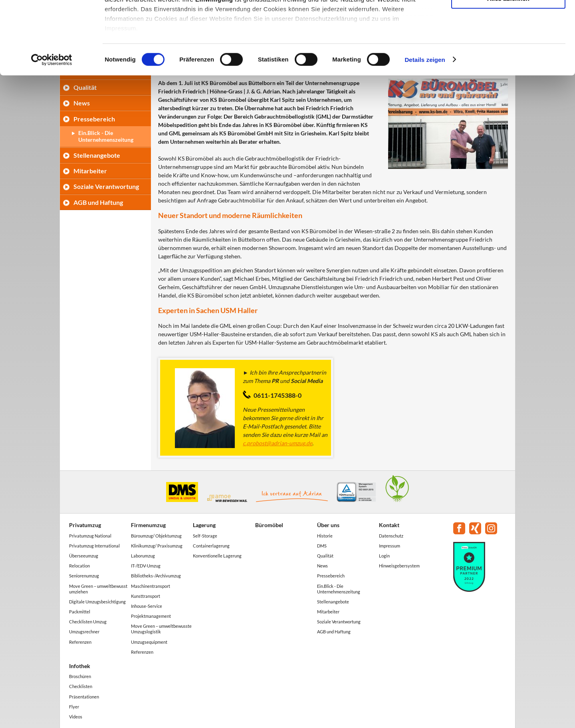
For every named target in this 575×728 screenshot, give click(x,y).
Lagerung (204, 525)
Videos (76, 717)
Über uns (328, 525)
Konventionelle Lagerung (217, 556)
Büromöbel (269, 525)
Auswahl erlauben (508, 43)
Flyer (74, 707)
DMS (322, 546)
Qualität (325, 556)
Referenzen (80, 642)
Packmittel (80, 612)
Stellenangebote (97, 155)
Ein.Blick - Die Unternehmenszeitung (339, 589)
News (322, 566)
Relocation (79, 566)
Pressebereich (331, 576)
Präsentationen (84, 697)
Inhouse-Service (147, 606)
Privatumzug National (90, 536)
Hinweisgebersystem (399, 566)
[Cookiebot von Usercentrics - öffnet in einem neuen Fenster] (52, 128)
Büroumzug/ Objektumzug (156, 536)
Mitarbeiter (90, 171)
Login (384, 556)
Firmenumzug (148, 525)
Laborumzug (143, 556)
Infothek (80, 666)
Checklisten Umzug (88, 622)
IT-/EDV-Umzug (146, 566)
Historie (325, 536)
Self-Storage (205, 536)
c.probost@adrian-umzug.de (278, 443)
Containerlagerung (211, 546)
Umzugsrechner (84, 632)
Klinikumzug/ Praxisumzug (157, 546)
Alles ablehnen (508, 66)
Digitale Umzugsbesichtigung (97, 602)
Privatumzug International (94, 546)
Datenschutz (391, 536)
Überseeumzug (84, 556)
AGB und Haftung (98, 202)
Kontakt (389, 525)
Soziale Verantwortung (106, 186)
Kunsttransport (146, 596)
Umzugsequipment (149, 642)
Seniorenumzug (84, 576)
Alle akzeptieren (508, 20)
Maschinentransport (151, 586)
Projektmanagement (151, 616)
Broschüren (80, 676)
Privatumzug (85, 525)
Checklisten (81, 686)
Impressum (390, 546)
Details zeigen (425, 128)
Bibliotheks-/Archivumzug (156, 576)
